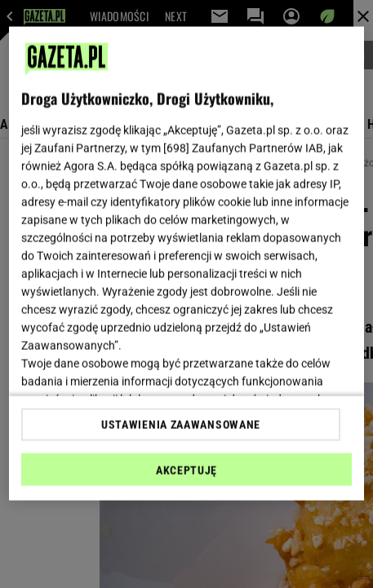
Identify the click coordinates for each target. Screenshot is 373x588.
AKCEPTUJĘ (186, 470)
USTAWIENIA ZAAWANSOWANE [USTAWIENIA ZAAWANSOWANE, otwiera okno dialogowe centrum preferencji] (181, 424)
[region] (186, 264)
